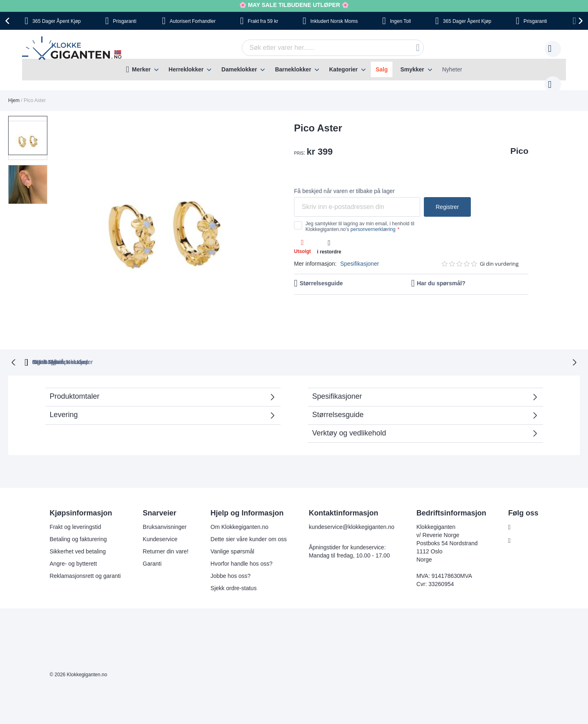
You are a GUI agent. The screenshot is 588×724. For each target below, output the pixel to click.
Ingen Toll (283, 345)
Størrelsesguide (321, 275)
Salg (382, 69)
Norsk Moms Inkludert (353, 345)
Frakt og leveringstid (74, 510)
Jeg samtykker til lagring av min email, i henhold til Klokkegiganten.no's (360, 218)
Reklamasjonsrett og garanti (84, 559)
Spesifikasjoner (360, 255)
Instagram (526, 524)
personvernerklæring (373, 221)
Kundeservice (159, 522)
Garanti (151, 546)
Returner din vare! (165, 534)
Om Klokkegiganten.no (239, 510)
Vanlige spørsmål (232, 534)
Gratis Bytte (225, 345)
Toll (400, 21)
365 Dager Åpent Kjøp (152, 345)
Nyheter (452, 69)
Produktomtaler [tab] (159, 382)
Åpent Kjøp (56, 21)
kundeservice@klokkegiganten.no (351, 510)
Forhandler (193, 21)
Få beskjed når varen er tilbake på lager (344, 183)
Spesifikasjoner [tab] (337, 379)
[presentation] (9, 21)
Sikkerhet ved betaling (77, 534)
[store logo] (73, 49)
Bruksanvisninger (164, 510)
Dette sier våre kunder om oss (248, 522)
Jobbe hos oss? (230, 559)
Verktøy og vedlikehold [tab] (349, 416)
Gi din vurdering (499, 256)
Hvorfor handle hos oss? (241, 546)
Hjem (14, 92)
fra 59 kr (263, 21)
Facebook (526, 510)
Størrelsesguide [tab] (338, 398)
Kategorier (343, 69)
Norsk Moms (334, 21)
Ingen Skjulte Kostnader (442, 345)
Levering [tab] (64, 398)
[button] (28, 169)
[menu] (294, 70)
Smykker (412, 69)
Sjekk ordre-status (233, 571)
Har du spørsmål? (441, 275)
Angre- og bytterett (72, 546)
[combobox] (320, 48)
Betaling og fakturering (77, 522)
